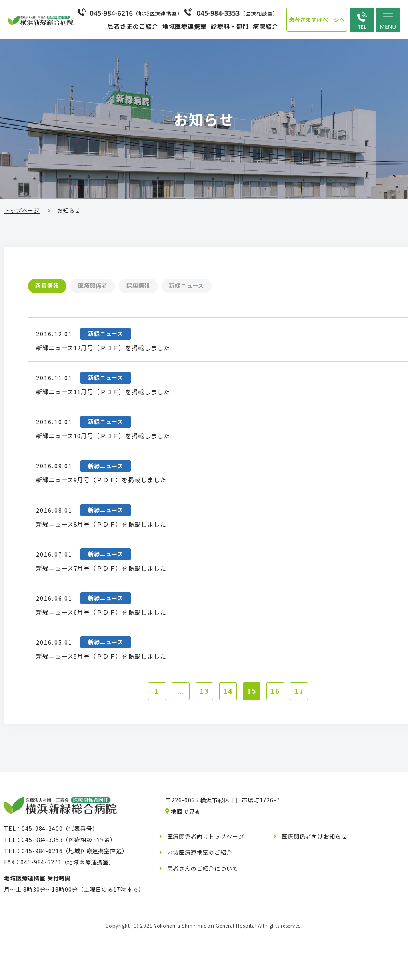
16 (280, 737)
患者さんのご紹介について (203, 916)
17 (306, 737)
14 (228, 737)
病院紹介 (266, 26)
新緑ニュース (219, 286)
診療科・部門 (230, 26)
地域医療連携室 (185, 26)
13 (202, 737)
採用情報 (161, 286)
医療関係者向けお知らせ (314, 884)
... (176, 737)
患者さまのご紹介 (133, 26)
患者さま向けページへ (317, 20)
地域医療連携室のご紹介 (200, 900)
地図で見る (186, 858)
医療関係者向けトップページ (206, 884)
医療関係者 (106, 286)
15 (254, 737)
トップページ (22, 210)
